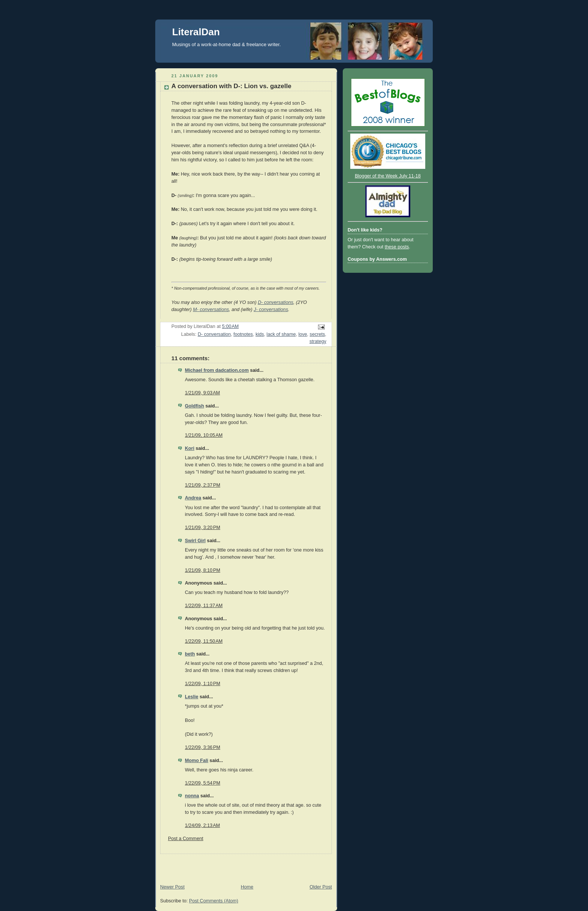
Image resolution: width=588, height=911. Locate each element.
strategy (318, 341)
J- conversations (271, 310)
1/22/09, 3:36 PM (202, 747)
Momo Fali (196, 761)
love (303, 334)
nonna (192, 796)
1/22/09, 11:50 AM (204, 641)
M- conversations (211, 310)
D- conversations (275, 302)
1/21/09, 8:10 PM (202, 570)
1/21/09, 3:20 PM (202, 528)
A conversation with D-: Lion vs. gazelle (231, 86)
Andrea (193, 498)
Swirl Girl (195, 541)
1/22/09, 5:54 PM (202, 783)
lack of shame (281, 334)
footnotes (243, 334)
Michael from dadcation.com (217, 370)
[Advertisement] (243, 865)
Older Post (321, 887)
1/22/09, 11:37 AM (204, 606)
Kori (190, 448)
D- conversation (214, 334)
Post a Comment (186, 839)
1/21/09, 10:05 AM (204, 435)
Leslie (192, 697)
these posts (397, 247)
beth (190, 654)
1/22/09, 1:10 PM (202, 684)
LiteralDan (196, 32)
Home (247, 887)
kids (259, 334)
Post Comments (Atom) (214, 901)
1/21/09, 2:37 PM (202, 485)
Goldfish (194, 406)
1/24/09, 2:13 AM (202, 825)
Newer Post (172, 887)
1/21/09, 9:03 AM (202, 393)
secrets (317, 334)
